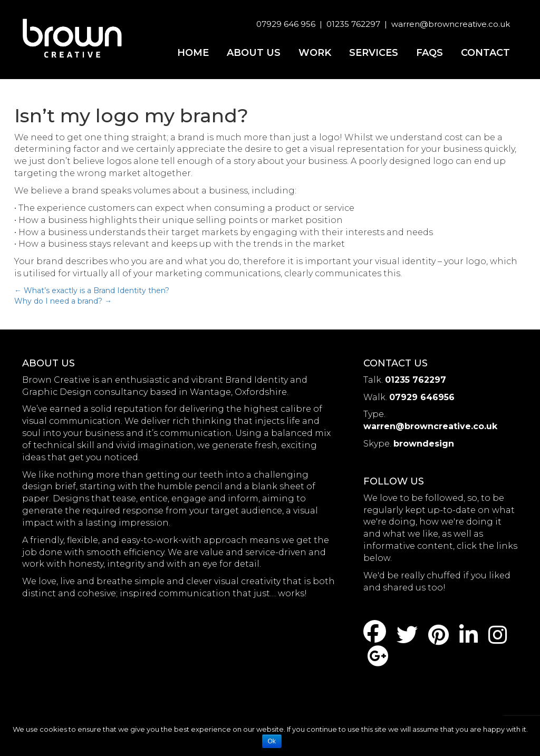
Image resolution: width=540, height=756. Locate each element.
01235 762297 (353, 24)
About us (254, 53)
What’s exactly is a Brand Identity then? (92, 290)
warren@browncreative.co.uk (451, 24)
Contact (485, 53)
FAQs (430, 53)
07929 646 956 (286, 24)
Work (315, 53)
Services (374, 53)
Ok (272, 741)
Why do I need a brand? (63, 301)
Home (193, 53)
